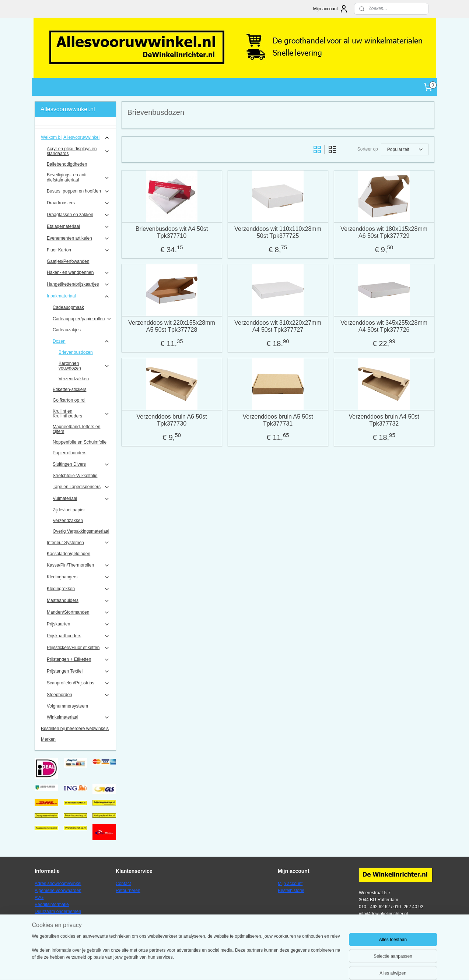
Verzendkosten (49, 933)
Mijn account (331, 9)
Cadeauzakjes (67, 330)
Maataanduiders (78, 601)
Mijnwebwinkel (312, 966)
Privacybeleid (48, 919)
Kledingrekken (78, 589)
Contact (123, 884)
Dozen (81, 341)
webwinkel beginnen (255, 966)
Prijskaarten (78, 624)
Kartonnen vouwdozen (84, 366)
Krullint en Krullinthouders (81, 414)
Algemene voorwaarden (58, 891)
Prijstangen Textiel (78, 671)
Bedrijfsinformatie (52, 905)
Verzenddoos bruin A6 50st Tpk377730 (172, 420)
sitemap (218, 966)
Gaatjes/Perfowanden (68, 261)
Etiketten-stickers (69, 389)
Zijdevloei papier (69, 510)
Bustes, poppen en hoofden (78, 191)
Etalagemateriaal (78, 227)
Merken (48, 739)
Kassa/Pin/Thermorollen (78, 565)
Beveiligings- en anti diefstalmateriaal (78, 177)
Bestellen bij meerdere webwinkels (75, 729)
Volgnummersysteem (67, 706)
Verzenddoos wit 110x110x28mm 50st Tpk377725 (278, 232)
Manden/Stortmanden (78, 613)
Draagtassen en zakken (78, 215)
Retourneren (128, 891)
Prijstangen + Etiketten (78, 660)
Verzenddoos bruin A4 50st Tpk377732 (384, 420)
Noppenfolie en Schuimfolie (80, 442)
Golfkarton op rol (69, 400)
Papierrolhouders (69, 453)
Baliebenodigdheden (67, 164)
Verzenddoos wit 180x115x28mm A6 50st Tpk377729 (384, 232)
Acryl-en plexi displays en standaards (78, 151)
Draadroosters (78, 203)
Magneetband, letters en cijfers (76, 429)
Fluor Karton (78, 250)
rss (231, 966)
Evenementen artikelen (78, 239)
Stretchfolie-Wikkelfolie (75, 476)
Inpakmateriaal (78, 296)
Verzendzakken (74, 379)
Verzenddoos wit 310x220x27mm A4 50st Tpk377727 (278, 326)
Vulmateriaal (81, 499)
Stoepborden (78, 695)
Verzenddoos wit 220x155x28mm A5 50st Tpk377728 (172, 326)
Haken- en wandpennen (78, 273)
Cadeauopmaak (68, 307)
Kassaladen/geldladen (69, 554)
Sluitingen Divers (81, 465)
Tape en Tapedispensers (81, 487)
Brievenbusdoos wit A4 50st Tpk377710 (172, 232)
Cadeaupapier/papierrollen (82, 319)
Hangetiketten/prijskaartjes (78, 285)
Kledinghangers (78, 577)
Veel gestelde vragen (55, 926)
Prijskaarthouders (78, 636)
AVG (39, 898)
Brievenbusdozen (76, 352)
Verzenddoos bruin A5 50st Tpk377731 (278, 420)
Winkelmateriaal (78, 718)
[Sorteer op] (405, 149)
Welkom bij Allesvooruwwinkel (75, 138)
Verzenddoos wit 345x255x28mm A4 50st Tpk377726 (384, 326)
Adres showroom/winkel (58, 884)
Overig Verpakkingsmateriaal (81, 531)
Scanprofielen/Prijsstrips (78, 683)
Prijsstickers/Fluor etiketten (78, 648)
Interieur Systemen (78, 543)
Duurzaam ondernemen (58, 912)
